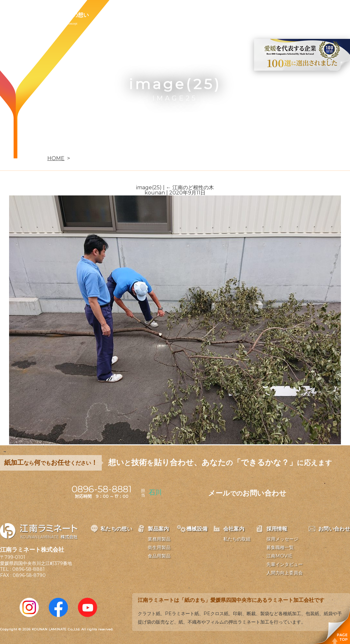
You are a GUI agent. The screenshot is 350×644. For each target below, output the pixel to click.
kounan (155, 193)
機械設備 (153, 15)
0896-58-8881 (29, 569)
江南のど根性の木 (190, 187)
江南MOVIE (279, 556)
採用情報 (228, 15)
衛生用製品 (159, 547)
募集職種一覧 (280, 547)
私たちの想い (72, 15)
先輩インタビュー (285, 564)
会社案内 (191, 15)
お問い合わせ (271, 15)
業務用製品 (159, 539)
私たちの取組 (237, 539)
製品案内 (115, 15)
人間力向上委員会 (285, 573)
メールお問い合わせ (247, 493)
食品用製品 (159, 556)
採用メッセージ (282, 539)
